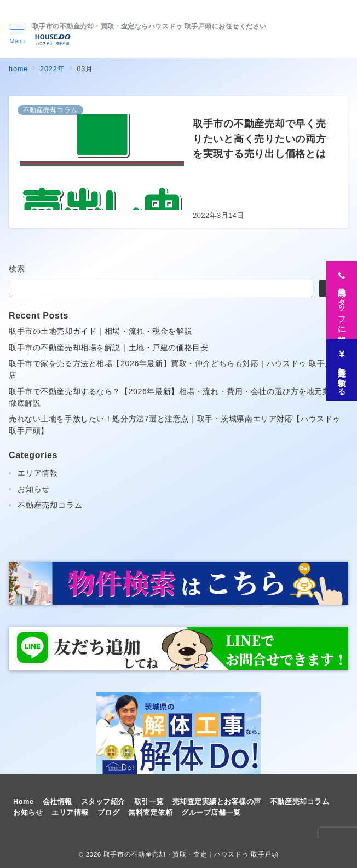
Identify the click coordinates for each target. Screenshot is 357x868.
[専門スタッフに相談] (342, 297)
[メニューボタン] (17, 34)
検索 (17, 269)
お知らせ (34, 489)
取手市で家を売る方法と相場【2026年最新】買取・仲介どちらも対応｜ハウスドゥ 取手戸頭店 (175, 369)
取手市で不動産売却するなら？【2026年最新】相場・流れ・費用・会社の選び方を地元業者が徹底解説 (178, 397)
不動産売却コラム (50, 505)
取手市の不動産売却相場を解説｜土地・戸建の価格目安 (108, 348)
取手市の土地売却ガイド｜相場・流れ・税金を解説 (100, 331)
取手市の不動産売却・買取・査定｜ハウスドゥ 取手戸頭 (191, 854)
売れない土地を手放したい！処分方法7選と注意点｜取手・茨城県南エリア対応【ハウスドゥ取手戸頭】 (175, 424)
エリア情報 (38, 473)
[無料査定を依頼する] (342, 367)
